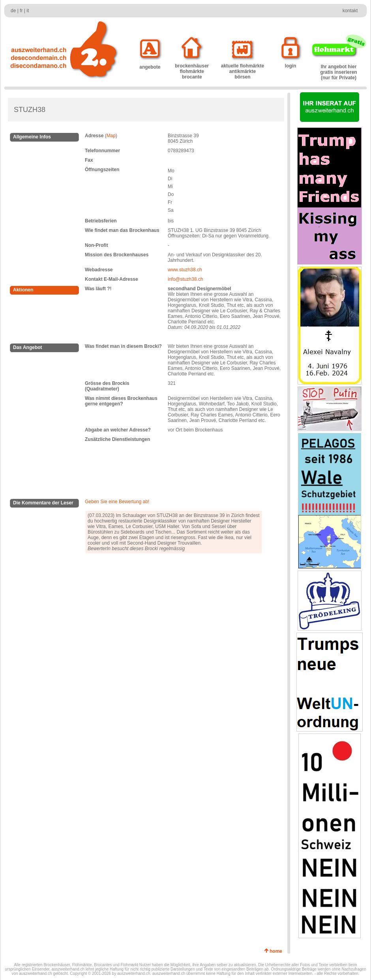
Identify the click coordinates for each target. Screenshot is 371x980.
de (13, 11)
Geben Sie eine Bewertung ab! (117, 502)
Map (111, 136)
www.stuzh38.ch (185, 270)
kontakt (350, 11)
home (277, 951)
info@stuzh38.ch (185, 279)
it (28, 11)
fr (21, 11)
